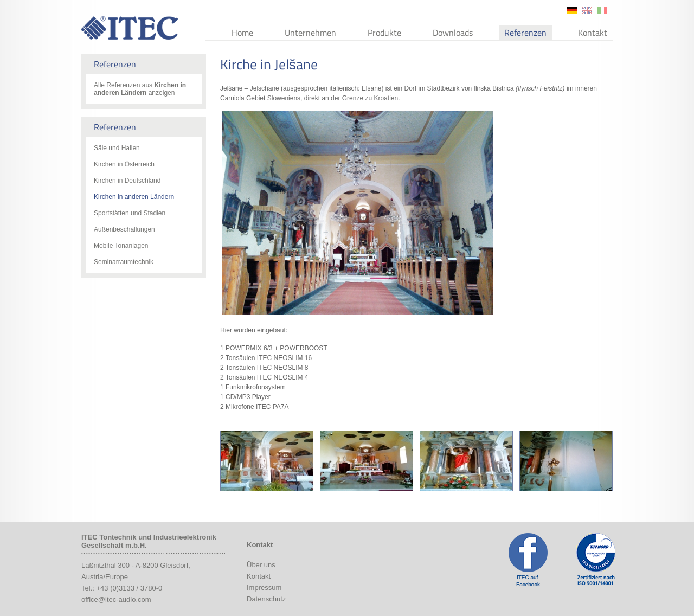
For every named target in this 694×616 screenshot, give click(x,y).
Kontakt (593, 33)
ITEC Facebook (528, 560)
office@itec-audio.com (116, 599)
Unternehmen (310, 33)
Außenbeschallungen (124, 229)
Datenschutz (266, 599)
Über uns (261, 565)
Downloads (453, 33)
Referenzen (525, 33)
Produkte (384, 33)
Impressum (264, 588)
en (587, 10)
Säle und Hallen (117, 148)
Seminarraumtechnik (124, 262)
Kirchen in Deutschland (127, 181)
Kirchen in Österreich (124, 164)
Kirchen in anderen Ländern (134, 197)
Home (242, 33)
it (602, 10)
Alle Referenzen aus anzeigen (140, 89)
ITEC (130, 28)
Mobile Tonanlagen (121, 246)
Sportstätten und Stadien (130, 213)
